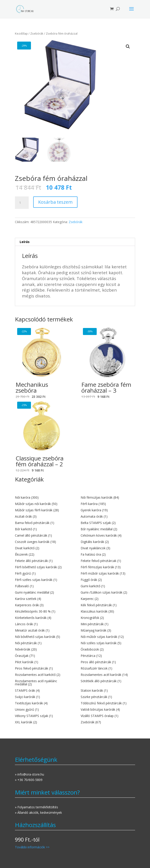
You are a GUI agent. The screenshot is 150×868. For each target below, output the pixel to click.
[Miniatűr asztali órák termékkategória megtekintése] (42, 630)
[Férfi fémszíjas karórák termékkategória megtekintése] (108, 567)
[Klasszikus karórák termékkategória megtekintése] (108, 611)
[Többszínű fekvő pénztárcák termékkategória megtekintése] (108, 703)
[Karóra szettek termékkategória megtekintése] (42, 599)
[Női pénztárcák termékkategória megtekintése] (42, 643)
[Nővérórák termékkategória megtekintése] (42, 649)
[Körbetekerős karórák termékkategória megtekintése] (42, 618)
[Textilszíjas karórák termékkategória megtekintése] (42, 703)
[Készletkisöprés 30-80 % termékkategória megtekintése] (42, 611)
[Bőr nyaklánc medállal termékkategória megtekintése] (108, 529)
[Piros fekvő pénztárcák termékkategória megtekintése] (42, 668)
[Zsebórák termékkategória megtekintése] (108, 722)
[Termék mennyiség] (22, 203)
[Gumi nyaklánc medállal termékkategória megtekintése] (42, 592)
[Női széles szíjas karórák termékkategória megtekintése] (108, 643)
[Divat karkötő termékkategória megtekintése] (42, 548)
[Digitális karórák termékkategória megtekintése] (108, 542)
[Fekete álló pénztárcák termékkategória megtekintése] (42, 561)
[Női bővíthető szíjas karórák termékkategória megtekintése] (42, 637)
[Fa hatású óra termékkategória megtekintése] (108, 554)
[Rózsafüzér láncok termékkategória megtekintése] (108, 668)
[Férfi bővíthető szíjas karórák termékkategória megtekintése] (42, 567)
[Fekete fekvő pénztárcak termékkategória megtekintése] (108, 561)
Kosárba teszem (55, 202)
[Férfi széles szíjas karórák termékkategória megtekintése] (42, 580)
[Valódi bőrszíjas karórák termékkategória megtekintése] (108, 710)
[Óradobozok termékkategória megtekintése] (108, 649)
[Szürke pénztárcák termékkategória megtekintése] (108, 697)
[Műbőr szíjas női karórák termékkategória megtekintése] (42, 504)
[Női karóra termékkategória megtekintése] (42, 498)
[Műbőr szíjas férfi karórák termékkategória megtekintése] (42, 510)
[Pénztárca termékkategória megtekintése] (108, 656)
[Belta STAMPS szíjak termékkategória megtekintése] (108, 523)
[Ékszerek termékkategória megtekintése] (42, 554)
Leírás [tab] (25, 242)
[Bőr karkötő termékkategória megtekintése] (42, 529)
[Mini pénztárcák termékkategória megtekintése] (108, 624)
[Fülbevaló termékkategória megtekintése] (42, 586)
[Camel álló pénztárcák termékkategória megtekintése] (42, 535)
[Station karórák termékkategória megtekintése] (108, 691)
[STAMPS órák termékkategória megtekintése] (42, 691)
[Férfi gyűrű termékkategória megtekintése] (42, 573)
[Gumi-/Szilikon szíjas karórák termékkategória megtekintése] (108, 592)
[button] (128, 47)
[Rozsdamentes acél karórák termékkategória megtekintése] (108, 675)
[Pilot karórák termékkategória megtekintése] (42, 662)
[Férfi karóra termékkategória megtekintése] (108, 504)
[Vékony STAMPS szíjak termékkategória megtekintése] (42, 716)
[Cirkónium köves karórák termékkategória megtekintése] (108, 535)
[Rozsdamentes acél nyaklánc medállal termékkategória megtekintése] (42, 683)
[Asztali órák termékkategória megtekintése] (42, 517)
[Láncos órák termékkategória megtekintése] (42, 624)
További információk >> (32, 847)
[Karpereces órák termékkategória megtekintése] (42, 605)
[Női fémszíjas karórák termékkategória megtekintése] (108, 498)
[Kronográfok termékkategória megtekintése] (108, 618)
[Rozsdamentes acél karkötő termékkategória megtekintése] (42, 675)
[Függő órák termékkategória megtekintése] (108, 580)
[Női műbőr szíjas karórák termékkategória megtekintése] (108, 637)
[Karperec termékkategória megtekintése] (108, 599)
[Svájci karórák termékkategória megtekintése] (42, 697)
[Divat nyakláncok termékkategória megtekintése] (108, 548)
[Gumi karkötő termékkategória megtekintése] (108, 586)
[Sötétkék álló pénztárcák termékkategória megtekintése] (108, 681)
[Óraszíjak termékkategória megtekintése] (42, 656)
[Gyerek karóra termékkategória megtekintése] (108, 510)
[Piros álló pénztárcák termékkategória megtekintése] (108, 662)
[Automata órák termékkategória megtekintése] (108, 517)
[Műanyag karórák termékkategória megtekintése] (108, 630)
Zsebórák (37, 33)
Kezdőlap (21, 33)
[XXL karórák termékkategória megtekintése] (42, 722)
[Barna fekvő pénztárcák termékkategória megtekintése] (42, 523)
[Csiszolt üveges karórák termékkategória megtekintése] (42, 542)
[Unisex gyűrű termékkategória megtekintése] (42, 710)
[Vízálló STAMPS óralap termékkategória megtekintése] (108, 716)
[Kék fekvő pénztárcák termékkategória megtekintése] (108, 605)
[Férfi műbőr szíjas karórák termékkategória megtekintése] (108, 573)
